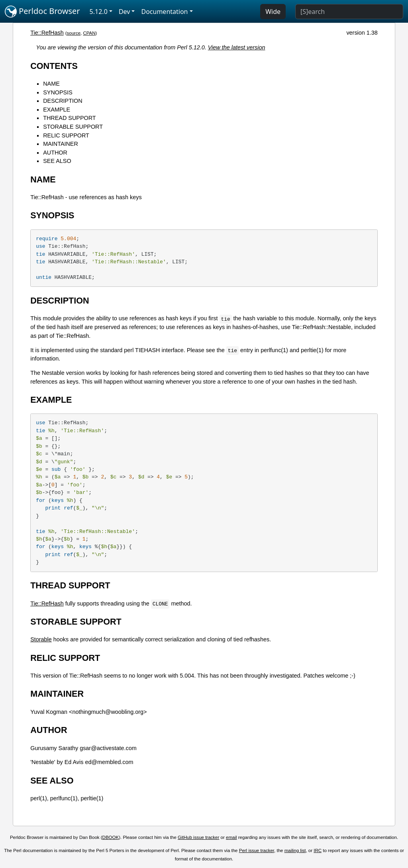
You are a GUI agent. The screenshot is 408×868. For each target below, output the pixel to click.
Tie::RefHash (47, 33)
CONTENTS (54, 66)
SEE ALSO (57, 161)
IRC (318, 850)
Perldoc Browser (42, 12)
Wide (273, 12)
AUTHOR (55, 153)
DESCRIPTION (63, 101)
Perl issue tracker (257, 850)
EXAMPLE (57, 110)
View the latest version (237, 47)
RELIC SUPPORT (66, 135)
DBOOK (111, 837)
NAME (51, 84)
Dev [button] (125, 12)
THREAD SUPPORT (69, 118)
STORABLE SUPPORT (73, 127)
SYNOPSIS (58, 92)
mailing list (295, 850)
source (74, 33)
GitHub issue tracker (198, 837)
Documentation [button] (164, 12)
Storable (41, 639)
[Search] (349, 12)
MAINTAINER (61, 144)
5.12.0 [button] (99, 12)
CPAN (89, 33)
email (231, 837)
